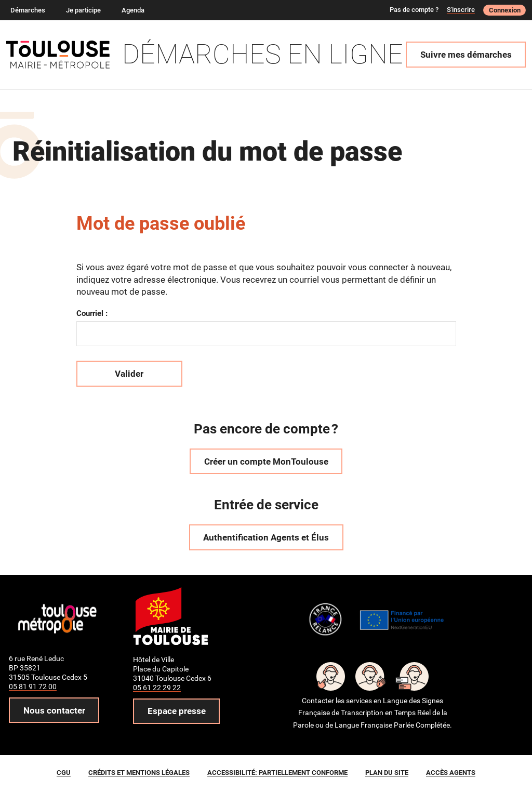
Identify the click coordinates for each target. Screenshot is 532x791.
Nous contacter (54, 710)
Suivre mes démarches (466, 55)
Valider (129, 374)
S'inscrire (461, 10)
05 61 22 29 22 (157, 688)
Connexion (505, 10)
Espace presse (177, 711)
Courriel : (92, 313)
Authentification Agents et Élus (266, 537)
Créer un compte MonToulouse (266, 462)
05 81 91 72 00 (33, 687)
